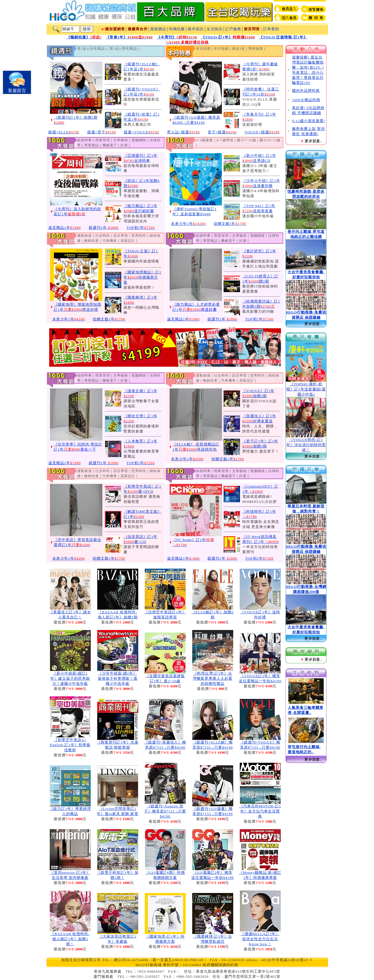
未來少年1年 (188, 224)
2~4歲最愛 (205, 140)
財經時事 (85, 140)
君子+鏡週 (222, 132)
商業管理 (103, 140)
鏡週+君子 (102, 132)
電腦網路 (139, 140)
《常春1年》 (129, 37)
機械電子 (110, 145)
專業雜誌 (92, 145)
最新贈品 (158, 29)
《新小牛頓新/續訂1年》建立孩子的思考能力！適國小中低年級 (70, 678)
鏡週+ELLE (64, 132)
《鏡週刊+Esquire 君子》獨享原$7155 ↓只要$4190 (165, 811)
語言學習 (121, 236)
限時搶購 (256, 49)
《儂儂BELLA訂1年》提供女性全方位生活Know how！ (260, 939)
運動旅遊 (85, 236)
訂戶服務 (233, 29)
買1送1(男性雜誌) (124, 49)
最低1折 (239, 49)
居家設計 (128, 241)
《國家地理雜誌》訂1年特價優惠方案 (142, 277)
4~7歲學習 (225, 140)
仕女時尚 (103, 236)
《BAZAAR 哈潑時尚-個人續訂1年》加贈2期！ (70, 939)
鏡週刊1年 (104, 228)
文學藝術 (121, 140)
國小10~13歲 (270, 140)
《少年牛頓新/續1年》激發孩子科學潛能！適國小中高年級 (118, 678)
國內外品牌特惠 (306, 91)
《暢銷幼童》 (84, 37)
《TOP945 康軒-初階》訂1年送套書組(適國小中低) (306, 389)
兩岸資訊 (196, 29)
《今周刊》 (177, 37)
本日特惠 (203, 49)
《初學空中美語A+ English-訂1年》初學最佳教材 (70, 745)
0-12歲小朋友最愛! (309, 121)
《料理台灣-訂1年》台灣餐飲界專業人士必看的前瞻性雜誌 (213, 678)
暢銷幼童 (92, 241)
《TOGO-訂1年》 (228, 37)
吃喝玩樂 (177, 29)
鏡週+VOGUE (141, 132)
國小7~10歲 (247, 140)
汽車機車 (110, 241)
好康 (124, 145)
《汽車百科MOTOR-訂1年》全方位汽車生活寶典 (260, 811)
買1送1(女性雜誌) (92, 49)
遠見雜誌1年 (65, 228)
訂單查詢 (271, 29)
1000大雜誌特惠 (306, 100)
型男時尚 (139, 236)
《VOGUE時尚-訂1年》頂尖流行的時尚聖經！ (306, 445)
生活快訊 (215, 29)
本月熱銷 (221, 49)
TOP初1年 (140, 228)
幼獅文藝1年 (230, 224)
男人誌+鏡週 (183, 132)
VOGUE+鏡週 (262, 132)
